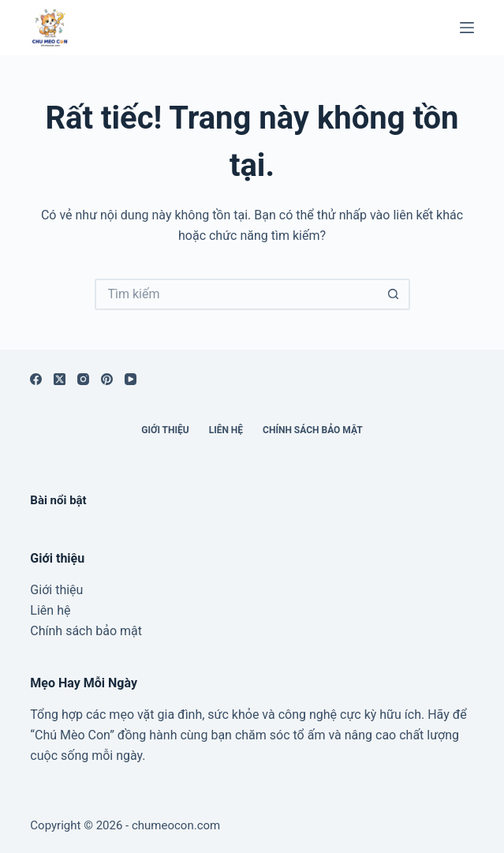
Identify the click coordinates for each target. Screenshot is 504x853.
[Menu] (467, 28)
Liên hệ (226, 430)
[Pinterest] (107, 379)
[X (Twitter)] (60, 379)
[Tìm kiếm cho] (237, 294)
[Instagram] (83, 379)
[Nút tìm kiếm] (394, 294)
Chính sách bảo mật (313, 430)
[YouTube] (131, 379)
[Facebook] (36, 379)
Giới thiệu (165, 430)
